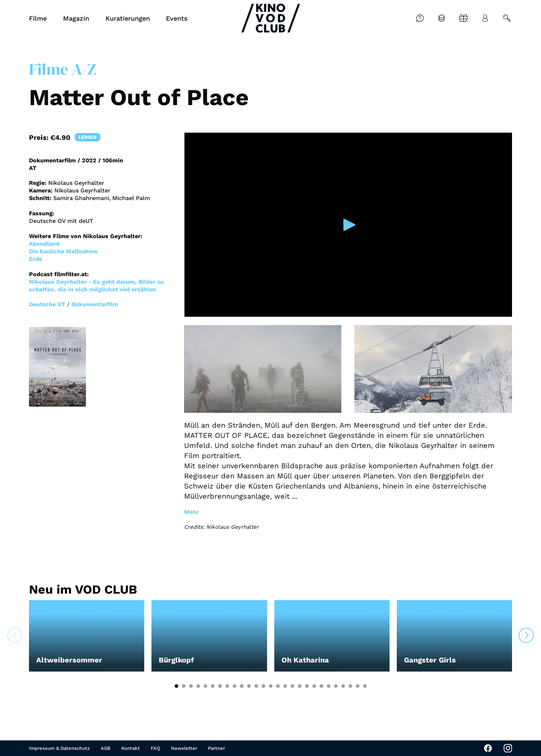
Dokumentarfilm (95, 304)
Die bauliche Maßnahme (63, 251)
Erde (36, 259)
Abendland (44, 244)
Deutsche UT (47, 304)
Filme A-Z (63, 69)
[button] (176, 686)
